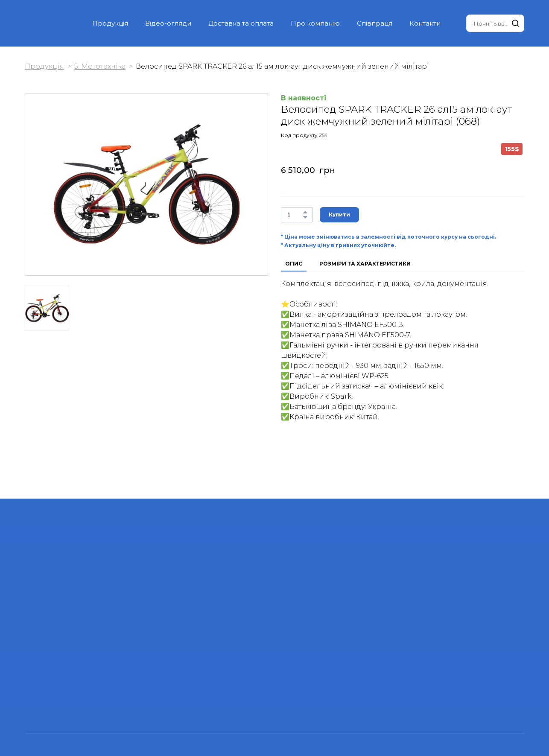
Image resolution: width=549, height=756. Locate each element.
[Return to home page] (42, 23)
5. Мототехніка (100, 66)
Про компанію (315, 23)
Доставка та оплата (241, 23)
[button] (516, 23)
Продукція (110, 23)
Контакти (425, 23)
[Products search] (495, 23)
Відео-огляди (168, 23)
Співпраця (375, 23)
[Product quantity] (295, 215)
